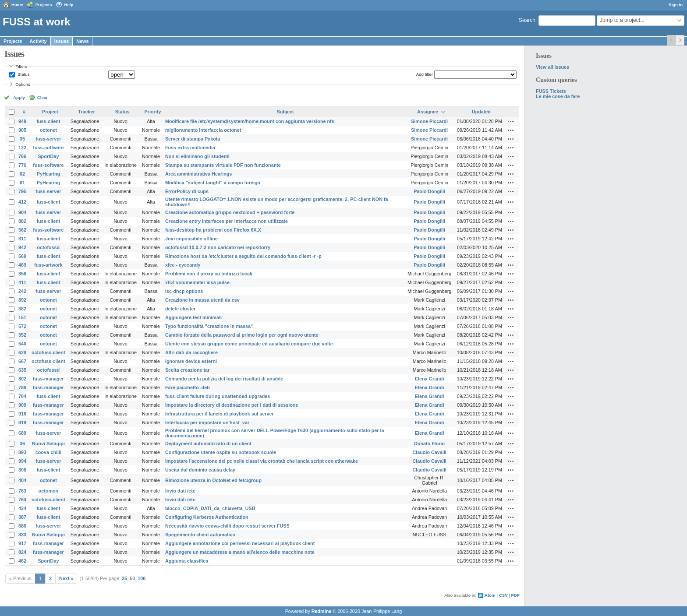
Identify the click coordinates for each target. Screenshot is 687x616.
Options (23, 84)
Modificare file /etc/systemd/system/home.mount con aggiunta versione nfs (250, 121)
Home (17, 5)
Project (50, 112)
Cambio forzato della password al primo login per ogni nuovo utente (242, 335)
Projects (44, 5)
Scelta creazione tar (187, 370)
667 (22, 361)
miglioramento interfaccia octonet (203, 130)
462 (22, 561)
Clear (42, 97)
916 (22, 414)
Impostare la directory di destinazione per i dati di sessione (232, 405)
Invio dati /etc (180, 491)
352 (22, 335)
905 (22, 130)
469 (22, 265)
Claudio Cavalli (429, 452)
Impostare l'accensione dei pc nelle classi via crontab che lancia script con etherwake (262, 461)
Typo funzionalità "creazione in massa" (209, 326)
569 (22, 256)
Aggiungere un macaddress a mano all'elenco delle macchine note (240, 552)
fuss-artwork (48, 265)
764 (22, 500)
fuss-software (48, 148)
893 (22, 452)
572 (22, 326)
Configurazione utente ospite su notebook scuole (221, 452)
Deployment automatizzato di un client (208, 444)
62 (22, 174)
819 (22, 422)
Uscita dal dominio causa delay (200, 470)
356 (22, 274)
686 (22, 526)
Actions (511, 121)
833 (22, 535)
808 (22, 470)
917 (22, 543)
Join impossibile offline (191, 239)
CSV (503, 595)
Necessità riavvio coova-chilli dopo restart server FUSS (227, 526)
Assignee (428, 112)
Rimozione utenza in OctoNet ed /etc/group (213, 480)
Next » (66, 578)
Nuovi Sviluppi (48, 444)
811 (22, 239)
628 (22, 352)
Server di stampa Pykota (193, 139)
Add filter (425, 74)
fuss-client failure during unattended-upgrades (218, 396)
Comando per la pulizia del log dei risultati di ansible (224, 379)
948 (22, 121)
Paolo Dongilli (429, 191)
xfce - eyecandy (183, 265)
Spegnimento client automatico (200, 535)
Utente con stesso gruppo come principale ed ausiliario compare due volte (249, 344)
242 (22, 291)
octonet (48, 130)
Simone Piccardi (429, 121)
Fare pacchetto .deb (188, 387)
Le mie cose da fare (558, 96)
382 (22, 309)
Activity (38, 41)
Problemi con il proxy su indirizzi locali (209, 274)
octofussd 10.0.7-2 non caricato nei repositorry (218, 247)
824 (22, 552)
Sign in (676, 5)
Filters (21, 66)
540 (22, 344)
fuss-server (48, 139)
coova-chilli (48, 452)
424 (22, 508)
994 (22, 461)
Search (527, 20)
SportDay (48, 156)
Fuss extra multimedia (190, 148)
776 (22, 165)
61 (22, 183)
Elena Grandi (430, 379)
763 (22, 491)
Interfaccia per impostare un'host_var (207, 422)
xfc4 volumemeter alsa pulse (197, 282)
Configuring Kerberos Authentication (207, 517)
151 (22, 317)
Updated (481, 112)
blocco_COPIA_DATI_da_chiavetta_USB (210, 508)
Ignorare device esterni (191, 361)
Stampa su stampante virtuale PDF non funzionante (223, 165)
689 (22, 433)
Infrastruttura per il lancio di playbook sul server (220, 414)
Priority (153, 112)
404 (22, 480)
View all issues (552, 67)
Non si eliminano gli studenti (197, 156)
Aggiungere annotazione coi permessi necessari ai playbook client (240, 543)
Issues (62, 41)
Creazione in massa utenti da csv (202, 300)
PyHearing (48, 174)
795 (22, 191)
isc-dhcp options (184, 291)
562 (22, 230)
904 (22, 212)
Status (23, 74)
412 (22, 202)
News (82, 41)
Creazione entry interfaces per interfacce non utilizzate (227, 221)
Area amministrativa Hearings (198, 174)
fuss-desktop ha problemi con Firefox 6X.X (213, 230)
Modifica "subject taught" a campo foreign (213, 183)
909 (22, 405)
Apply (19, 97)
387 (22, 517)
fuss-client (48, 121)
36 (22, 444)
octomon (49, 491)
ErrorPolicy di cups (187, 191)
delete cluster (181, 309)
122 (22, 148)
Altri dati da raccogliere (191, 352)
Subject (285, 112)
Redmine (322, 611)
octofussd (49, 247)
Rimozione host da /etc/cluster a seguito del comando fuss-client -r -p (243, 256)
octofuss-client (48, 352)
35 (22, 139)
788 (22, 387)
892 (22, 300)
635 (22, 370)
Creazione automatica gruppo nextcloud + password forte (230, 212)
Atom (490, 595)
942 (22, 247)
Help (69, 5)
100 (142, 578)
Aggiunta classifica (187, 561)
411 (22, 282)
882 (22, 221)
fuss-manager (48, 379)
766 (22, 156)
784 (22, 396)
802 (22, 379)
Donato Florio (429, 444)
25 (124, 578)
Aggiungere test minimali (193, 317)
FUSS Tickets (551, 91)
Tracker (86, 112)
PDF (515, 595)
